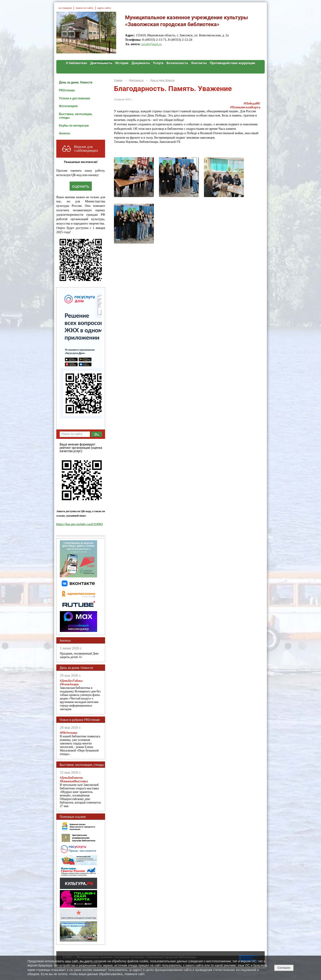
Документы (141, 63)
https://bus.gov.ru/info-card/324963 (80, 524)
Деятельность (101, 63)
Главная (118, 80)
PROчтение (67, 90)
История (122, 63)
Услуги (158, 63)
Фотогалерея (68, 106)
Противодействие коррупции (233, 63)
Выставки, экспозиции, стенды (76, 116)
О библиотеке (76, 63)
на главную (65, 8)
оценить (81, 186)
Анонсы (65, 133)
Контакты (199, 63)
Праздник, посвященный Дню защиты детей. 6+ (79, 655)
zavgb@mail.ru (151, 44)
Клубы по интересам (74, 126)
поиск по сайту (84, 8)
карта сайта (104, 8)
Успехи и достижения (74, 98)
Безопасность (177, 63)
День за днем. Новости (76, 82)
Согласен (284, 968)
